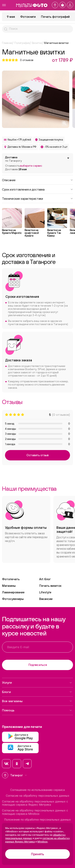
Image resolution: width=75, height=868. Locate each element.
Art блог (45, 579)
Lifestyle (45, 592)
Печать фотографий (55, 17)
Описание (37, 180)
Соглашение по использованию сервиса (37, 790)
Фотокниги (28, 17)
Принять (37, 854)
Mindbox (42, 842)
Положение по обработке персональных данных (37, 820)
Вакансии (46, 599)
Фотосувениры (13, 599)
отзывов (27, 60)
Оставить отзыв (37, 455)
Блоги (37, 692)
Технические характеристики (37, 198)
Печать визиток (50, 586)
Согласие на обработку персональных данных (38, 796)
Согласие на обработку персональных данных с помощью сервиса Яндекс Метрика (35, 803)
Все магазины (37, 701)
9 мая (11, 17)
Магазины (9, 586)
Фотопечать (11, 579)
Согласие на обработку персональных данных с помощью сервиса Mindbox (35, 812)
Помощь (37, 710)
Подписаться (38, 665)
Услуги (37, 682)
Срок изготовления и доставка (37, 189)
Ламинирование (13, 592)
